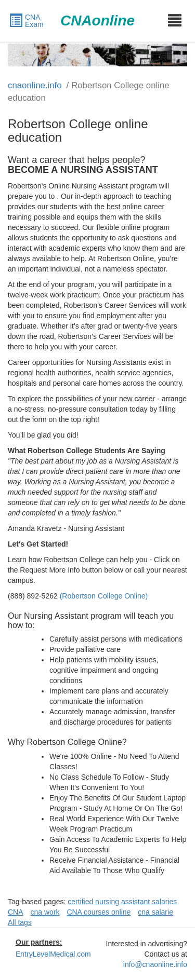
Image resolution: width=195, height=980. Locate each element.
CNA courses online (99, 912)
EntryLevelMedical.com (53, 954)
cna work (45, 912)
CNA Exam (26, 21)
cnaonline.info (35, 85)
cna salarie (155, 912)
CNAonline (97, 21)
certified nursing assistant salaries (122, 902)
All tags (20, 922)
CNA (16, 912)
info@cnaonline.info (155, 964)
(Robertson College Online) (104, 596)
